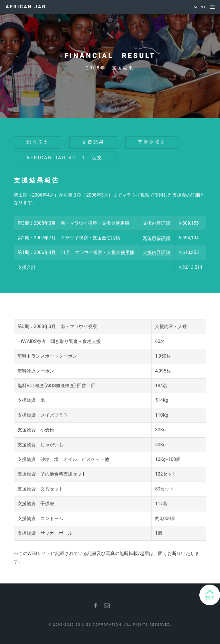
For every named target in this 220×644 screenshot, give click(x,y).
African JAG (26, 7)
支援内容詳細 (156, 223)
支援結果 (93, 142)
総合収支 (38, 142)
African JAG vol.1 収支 (65, 158)
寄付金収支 (152, 142)
